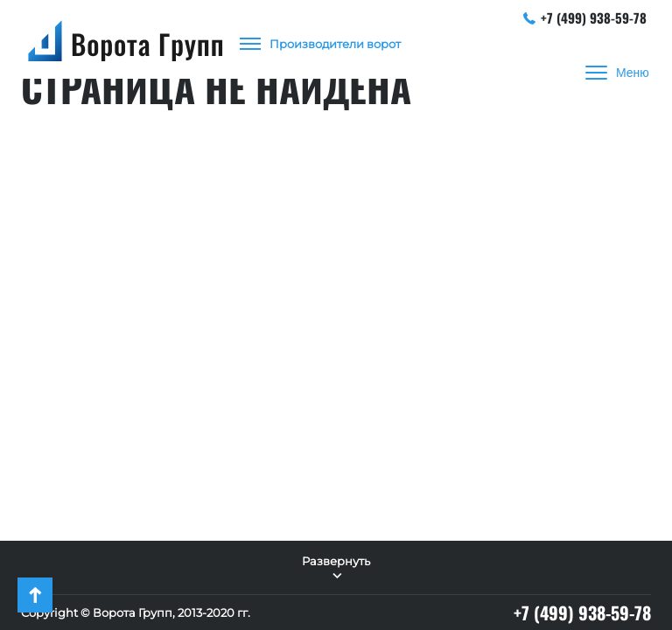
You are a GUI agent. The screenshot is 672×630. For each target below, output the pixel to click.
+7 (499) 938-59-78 (585, 17)
